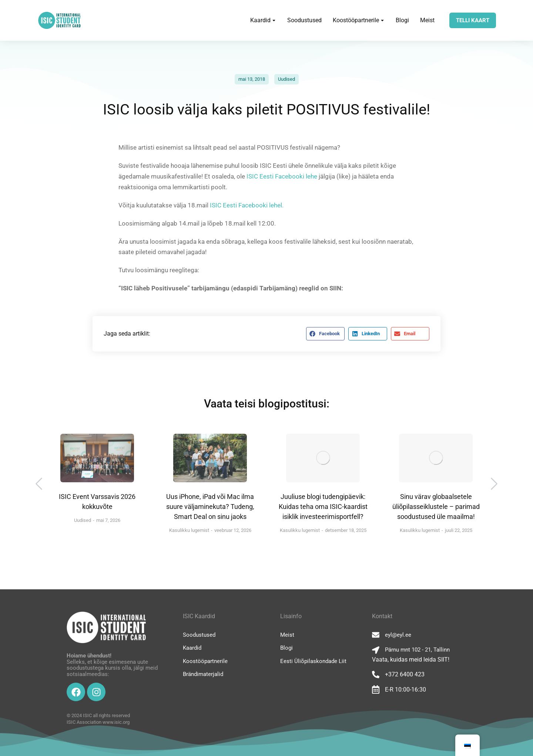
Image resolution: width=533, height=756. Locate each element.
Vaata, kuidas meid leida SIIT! (411, 660)
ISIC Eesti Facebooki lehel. (247, 205)
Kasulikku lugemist (189, 530)
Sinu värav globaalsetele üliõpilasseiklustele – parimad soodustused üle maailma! (436, 507)
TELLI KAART (473, 20)
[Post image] (97, 458)
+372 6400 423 (405, 674)
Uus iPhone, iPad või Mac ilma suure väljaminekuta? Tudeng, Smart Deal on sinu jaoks (210, 507)
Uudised (286, 79)
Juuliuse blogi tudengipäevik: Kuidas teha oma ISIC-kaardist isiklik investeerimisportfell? (323, 507)
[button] (325, 334)
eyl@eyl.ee (398, 635)
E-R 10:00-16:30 (405, 690)
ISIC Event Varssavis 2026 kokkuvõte (97, 502)
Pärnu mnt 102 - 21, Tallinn (417, 650)
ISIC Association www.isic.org (98, 722)
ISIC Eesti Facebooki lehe (281, 176)
